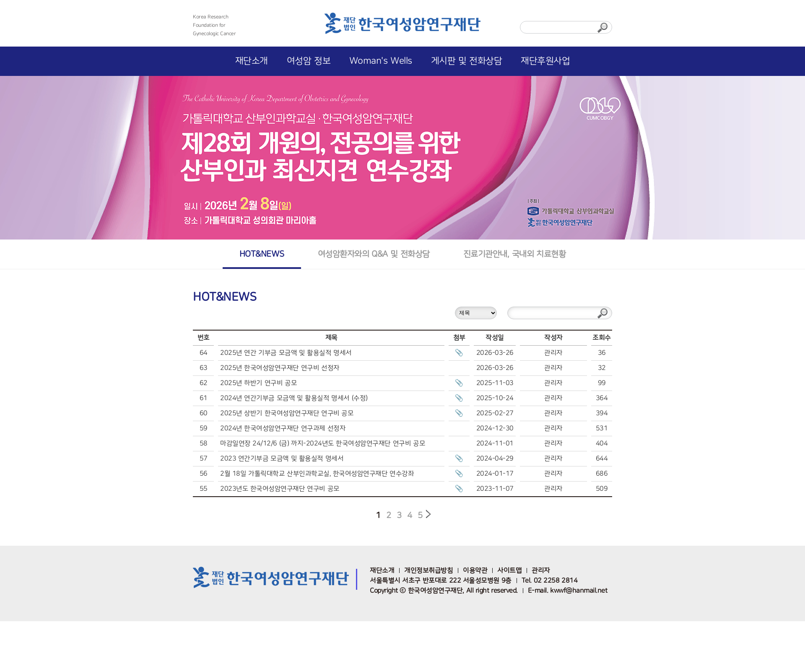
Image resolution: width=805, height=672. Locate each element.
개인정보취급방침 (428, 570)
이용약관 (475, 570)
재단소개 (252, 61)
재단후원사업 (545, 61)
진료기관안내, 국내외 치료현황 (514, 254)
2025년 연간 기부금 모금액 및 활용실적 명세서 (286, 353)
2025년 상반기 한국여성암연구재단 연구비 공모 (287, 413)
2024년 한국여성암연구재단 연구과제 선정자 (283, 428)
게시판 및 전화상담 (467, 61)
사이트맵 (509, 570)
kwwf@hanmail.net (579, 591)
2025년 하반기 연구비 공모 (258, 383)
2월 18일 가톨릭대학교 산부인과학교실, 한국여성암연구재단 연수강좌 (317, 474)
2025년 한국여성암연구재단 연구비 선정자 (280, 368)
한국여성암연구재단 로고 (402, 26)
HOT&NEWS (262, 254)
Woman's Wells (381, 61)
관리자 (541, 570)
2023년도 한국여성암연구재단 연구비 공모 (280, 489)
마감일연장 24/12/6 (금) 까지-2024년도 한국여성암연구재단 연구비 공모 (323, 443)
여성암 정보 (309, 61)
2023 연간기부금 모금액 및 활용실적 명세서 (282, 458)
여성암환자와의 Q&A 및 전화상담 (374, 254)
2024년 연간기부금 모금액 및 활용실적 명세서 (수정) (294, 398)
